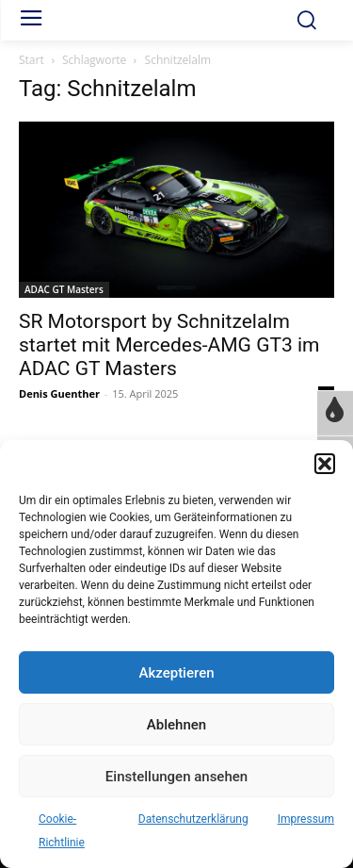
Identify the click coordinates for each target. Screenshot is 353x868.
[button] (325, 464)
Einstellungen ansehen (176, 777)
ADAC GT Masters (64, 289)
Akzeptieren (176, 673)
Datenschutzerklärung (193, 819)
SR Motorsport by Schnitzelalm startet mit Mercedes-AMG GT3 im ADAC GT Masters (169, 345)
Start (32, 60)
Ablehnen (176, 725)
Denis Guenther (59, 393)
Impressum (306, 819)
